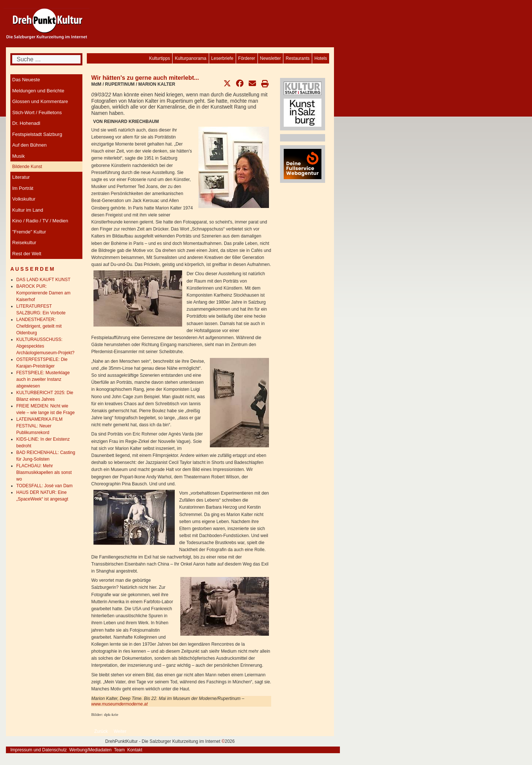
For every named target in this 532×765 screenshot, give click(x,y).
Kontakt (135, 750)
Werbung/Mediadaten (90, 750)
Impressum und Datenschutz (39, 750)
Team (119, 750)
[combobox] (46, 59)
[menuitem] (321, 58)
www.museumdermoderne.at (120, 704)
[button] (227, 83)
